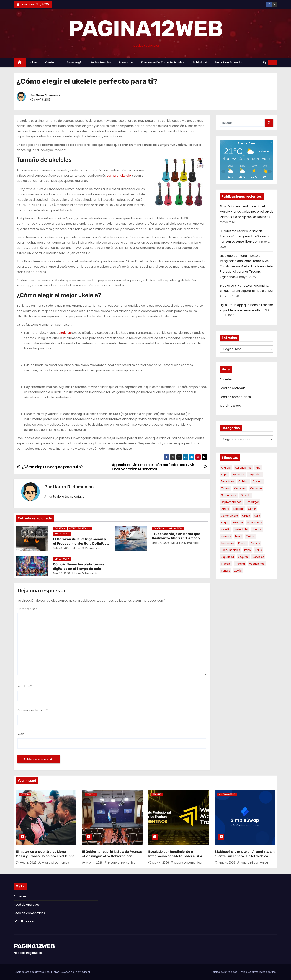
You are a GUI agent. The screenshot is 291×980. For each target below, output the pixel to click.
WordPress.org (230, 406)
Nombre (25, 686)
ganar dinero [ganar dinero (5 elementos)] (229, 516)
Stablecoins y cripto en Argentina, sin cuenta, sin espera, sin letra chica (245, 854)
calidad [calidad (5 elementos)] (243, 481)
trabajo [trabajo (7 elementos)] (226, 564)
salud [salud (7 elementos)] (259, 550)
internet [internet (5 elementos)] (238, 523)
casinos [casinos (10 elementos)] (258, 481)
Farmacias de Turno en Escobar (163, 63)
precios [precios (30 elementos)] (255, 543)
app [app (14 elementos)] (258, 468)
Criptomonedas (227, 794)
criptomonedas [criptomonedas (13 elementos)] (231, 502)
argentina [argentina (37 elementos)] (255, 475)
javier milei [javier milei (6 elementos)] (241, 529)
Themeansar (82, 972)
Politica (91, 794)
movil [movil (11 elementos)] (238, 536)
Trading (157, 794)
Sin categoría (62, 534)
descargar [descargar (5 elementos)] (252, 502)
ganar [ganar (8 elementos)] (252, 509)
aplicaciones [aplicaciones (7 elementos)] (243, 468)
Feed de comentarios (235, 397)
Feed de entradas (232, 388)
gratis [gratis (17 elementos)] (246, 516)
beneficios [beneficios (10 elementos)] (228, 481)
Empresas (60, 528)
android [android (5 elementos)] (226, 468)
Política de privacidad (224, 972)
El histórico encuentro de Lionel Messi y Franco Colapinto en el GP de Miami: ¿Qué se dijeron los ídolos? (246, 212)
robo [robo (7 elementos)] (247, 550)
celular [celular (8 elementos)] (225, 488)
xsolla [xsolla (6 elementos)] (238, 571)
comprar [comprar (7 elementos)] (240, 488)
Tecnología (75, 63)
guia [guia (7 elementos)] (257, 516)
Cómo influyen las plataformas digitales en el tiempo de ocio (79, 567)
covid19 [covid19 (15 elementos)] (246, 495)
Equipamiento (175, 528)
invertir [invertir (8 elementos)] (225, 529)
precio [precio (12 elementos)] (242, 543)
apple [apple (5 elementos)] (224, 475)
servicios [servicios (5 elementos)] (258, 557)
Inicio (33, 63)
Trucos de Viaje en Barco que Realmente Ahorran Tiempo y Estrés (176, 538)
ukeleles (65, 333)
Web (21, 734)
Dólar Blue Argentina (229, 63)
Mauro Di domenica (48, 95)
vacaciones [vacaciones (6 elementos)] (257, 564)
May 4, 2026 (29, 863)
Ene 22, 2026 (62, 573)
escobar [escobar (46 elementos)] (239, 509)
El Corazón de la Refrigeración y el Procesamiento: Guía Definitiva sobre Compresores (81, 544)
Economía (126, 63)
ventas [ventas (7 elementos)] (225, 571)
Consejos (159, 528)
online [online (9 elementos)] (250, 536)
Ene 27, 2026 (161, 543)
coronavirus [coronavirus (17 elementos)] (229, 495)
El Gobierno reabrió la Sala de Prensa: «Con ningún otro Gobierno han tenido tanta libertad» (245, 236)
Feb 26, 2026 (62, 548)
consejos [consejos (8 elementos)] (256, 488)
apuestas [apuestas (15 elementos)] (238, 475)
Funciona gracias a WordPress (32, 972)
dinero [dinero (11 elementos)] (225, 509)
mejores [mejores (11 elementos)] (226, 536)
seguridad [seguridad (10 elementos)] (227, 557)
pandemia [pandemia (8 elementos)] (227, 543)
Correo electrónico (33, 710)
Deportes (25, 794)
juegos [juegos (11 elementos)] (257, 529)
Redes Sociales (101, 63)
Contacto (52, 63)
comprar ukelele (119, 176)
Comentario (27, 609)
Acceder (226, 379)
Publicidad (200, 63)
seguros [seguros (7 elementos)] (243, 557)
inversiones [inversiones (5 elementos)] (255, 523)
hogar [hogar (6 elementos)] (225, 523)
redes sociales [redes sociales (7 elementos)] (230, 550)
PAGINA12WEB (145, 29)
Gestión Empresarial (80, 528)
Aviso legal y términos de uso (258, 972)
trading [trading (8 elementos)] (240, 564)
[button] (265, 63)
